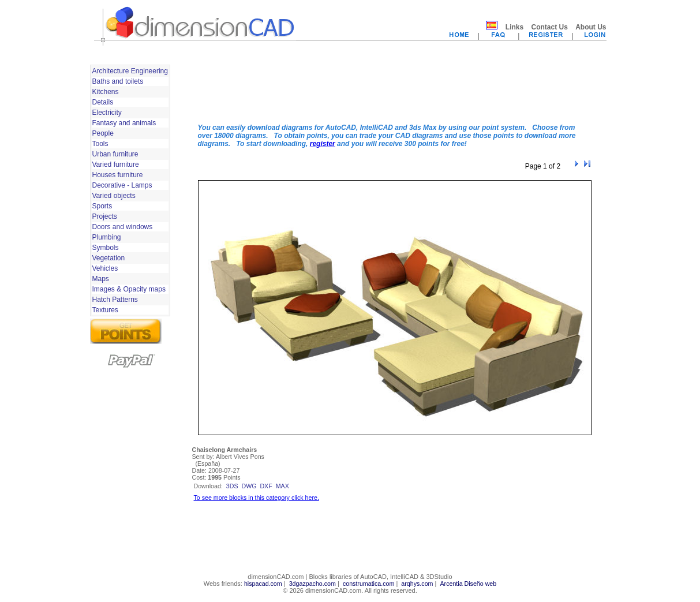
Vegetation (109, 258)
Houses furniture (118, 175)
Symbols (106, 248)
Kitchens (106, 92)
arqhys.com (417, 584)
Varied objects (114, 196)
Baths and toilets (118, 81)
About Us (591, 27)
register (323, 144)
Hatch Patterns (115, 300)
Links (514, 27)
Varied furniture (116, 164)
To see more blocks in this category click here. (257, 498)
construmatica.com (368, 584)
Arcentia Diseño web (468, 584)
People (103, 133)
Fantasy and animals (124, 123)
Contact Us (549, 27)
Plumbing (107, 237)
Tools (100, 144)
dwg (249, 486)
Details (103, 102)
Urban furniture (115, 154)
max (282, 486)
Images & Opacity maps (129, 289)
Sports (102, 206)
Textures (105, 310)
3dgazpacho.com (312, 584)
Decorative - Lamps (122, 185)
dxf (266, 486)
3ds (232, 486)
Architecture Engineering (130, 71)
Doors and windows (123, 227)
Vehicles (105, 268)
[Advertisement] (395, 88)
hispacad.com (263, 584)
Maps (101, 279)
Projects (105, 216)
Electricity (107, 113)
